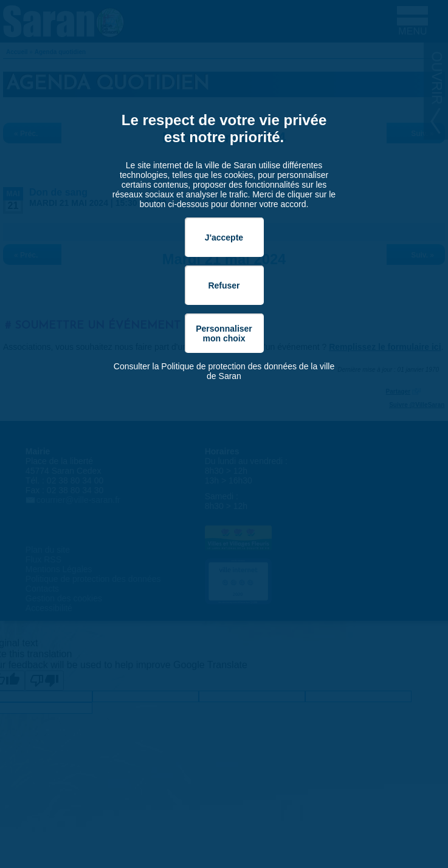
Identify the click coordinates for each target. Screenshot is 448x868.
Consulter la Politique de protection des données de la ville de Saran (224, 371)
